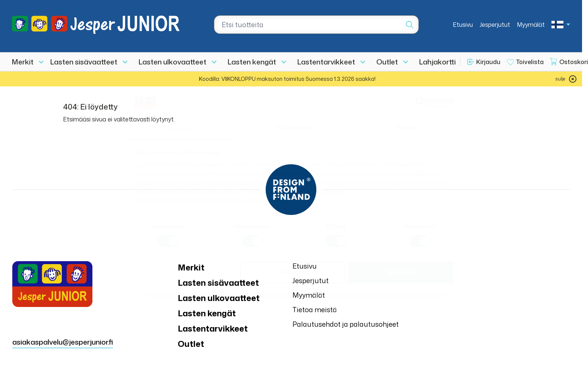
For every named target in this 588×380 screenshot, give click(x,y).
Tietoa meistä (315, 310)
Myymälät (531, 25)
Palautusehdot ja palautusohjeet (346, 324)
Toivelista (530, 62)
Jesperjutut (495, 25)
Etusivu (463, 25)
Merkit (23, 62)
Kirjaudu (488, 62)
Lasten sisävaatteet (84, 62)
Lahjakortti (437, 62)
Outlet (387, 62)
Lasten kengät (252, 62)
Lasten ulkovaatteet (173, 62)
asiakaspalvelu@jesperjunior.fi (63, 342)
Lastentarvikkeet (326, 62)
